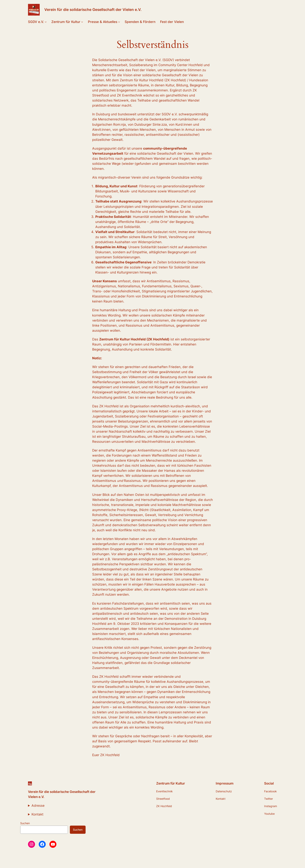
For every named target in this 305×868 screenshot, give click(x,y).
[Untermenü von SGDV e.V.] (46, 22)
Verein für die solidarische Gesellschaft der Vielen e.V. (93, 10)
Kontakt (37, 814)
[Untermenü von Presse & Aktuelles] (119, 22)
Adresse (38, 806)
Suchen (25, 823)
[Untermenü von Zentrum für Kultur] (82, 22)
